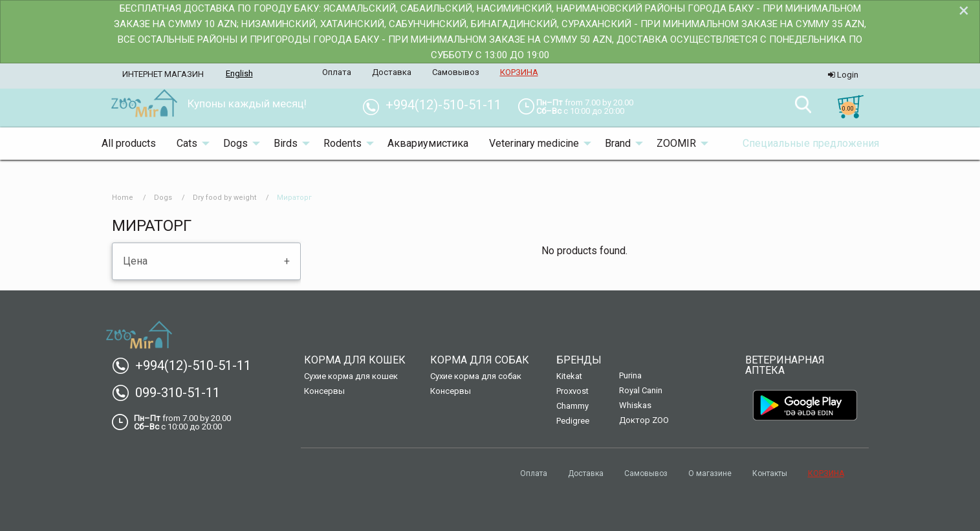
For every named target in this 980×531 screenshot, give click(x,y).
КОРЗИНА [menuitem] (519, 72)
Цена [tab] (135, 261)
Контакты (770, 473)
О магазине (710, 473)
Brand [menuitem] (618, 143)
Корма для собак (480, 360)
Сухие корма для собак (476, 376)
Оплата (534, 473)
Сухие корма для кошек (351, 376)
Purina (630, 375)
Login (843, 75)
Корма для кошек (355, 360)
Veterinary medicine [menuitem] (534, 143)
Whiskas (635, 405)
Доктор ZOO (644, 420)
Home (123, 198)
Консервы (324, 391)
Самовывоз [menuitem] (456, 72)
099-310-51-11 (171, 393)
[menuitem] (144, 104)
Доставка (586, 473)
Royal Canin (641, 390)
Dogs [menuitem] (235, 143)
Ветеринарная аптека (785, 365)
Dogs (163, 198)
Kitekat (569, 376)
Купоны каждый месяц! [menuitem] (247, 103)
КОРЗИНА (826, 473)
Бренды (579, 360)
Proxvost (572, 391)
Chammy (572, 406)
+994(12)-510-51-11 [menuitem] (437, 105)
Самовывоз (646, 473)
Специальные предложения (811, 143)
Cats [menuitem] (187, 143)
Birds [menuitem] (286, 143)
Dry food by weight (224, 198)
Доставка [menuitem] (392, 72)
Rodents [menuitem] (343, 143)
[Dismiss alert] (964, 10)
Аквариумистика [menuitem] (428, 143)
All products (129, 143)
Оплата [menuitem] (337, 72)
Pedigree (573, 421)
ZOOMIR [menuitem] (676, 143)
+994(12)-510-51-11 (187, 365)
